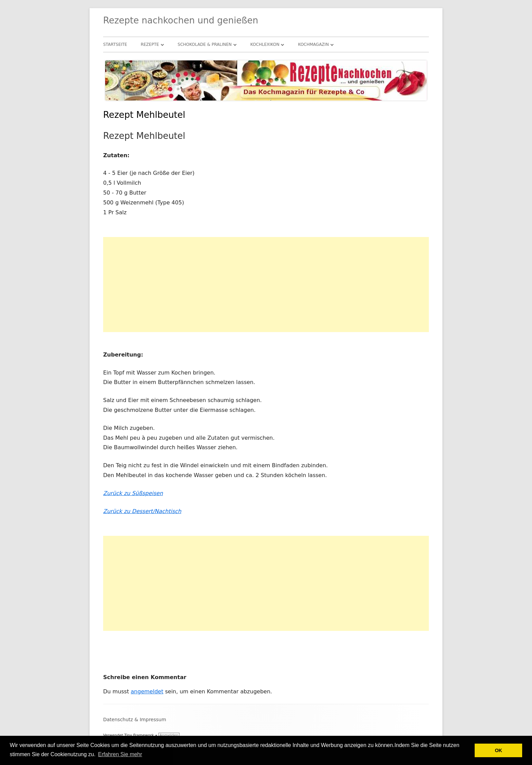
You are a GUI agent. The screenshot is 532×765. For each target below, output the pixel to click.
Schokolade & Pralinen (205, 44)
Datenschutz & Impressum (135, 720)
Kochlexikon (265, 44)
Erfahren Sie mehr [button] (120, 754)
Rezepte (150, 44)
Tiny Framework (139, 735)
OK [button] (498, 750)
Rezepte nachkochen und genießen (181, 20)
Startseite (115, 44)
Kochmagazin (313, 44)
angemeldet (147, 691)
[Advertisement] (266, 285)
